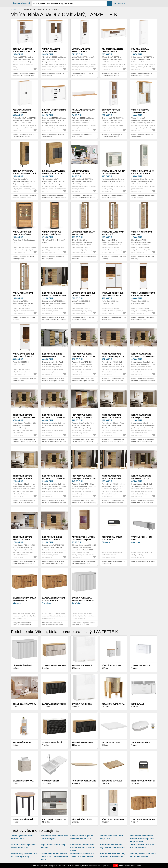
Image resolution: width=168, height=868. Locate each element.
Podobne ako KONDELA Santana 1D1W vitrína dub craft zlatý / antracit (54, 197)
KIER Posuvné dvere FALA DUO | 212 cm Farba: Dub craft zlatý (54, 418)
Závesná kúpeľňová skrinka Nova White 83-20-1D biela (83, 601)
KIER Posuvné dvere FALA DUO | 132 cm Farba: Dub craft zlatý (143, 356)
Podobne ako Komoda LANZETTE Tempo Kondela (53, 136)
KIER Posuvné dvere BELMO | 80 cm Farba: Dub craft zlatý (141, 418)
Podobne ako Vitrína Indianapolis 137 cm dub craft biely (112, 197)
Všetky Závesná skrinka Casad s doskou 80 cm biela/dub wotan (23, 624)
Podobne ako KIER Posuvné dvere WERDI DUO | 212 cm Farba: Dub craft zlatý (53, 564)
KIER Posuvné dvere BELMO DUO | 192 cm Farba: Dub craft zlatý (143, 479)
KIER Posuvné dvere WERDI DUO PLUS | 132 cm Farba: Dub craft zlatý (84, 356)
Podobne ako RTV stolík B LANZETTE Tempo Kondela (111, 75)
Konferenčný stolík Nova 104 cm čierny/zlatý (112, 540)
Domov (14, 10)
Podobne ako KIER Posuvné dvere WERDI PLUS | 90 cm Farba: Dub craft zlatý (24, 564)
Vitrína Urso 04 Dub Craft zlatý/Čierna (52, 233)
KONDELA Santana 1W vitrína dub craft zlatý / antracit (24, 174)
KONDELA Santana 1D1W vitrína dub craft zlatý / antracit (54, 174)
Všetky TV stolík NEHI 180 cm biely (143, 562)
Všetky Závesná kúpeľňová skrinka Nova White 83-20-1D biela (83, 624)
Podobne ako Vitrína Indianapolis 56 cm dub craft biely (143, 197)
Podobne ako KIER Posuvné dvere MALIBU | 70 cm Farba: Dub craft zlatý (83, 442)
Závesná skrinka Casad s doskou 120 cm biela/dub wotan (54, 601)
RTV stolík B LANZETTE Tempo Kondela (113, 50)
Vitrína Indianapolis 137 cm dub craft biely (113, 172)
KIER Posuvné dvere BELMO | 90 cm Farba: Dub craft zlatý (23, 479)
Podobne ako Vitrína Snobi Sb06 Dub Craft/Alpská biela (114, 319)
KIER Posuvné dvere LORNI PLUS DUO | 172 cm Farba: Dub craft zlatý (54, 356)
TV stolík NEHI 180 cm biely (142, 538)
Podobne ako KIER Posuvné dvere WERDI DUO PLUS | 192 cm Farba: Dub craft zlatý (113, 381)
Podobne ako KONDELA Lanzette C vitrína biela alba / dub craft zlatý (24, 75)
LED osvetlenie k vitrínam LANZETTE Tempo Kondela (81, 174)
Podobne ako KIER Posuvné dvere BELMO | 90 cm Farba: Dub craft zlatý (24, 503)
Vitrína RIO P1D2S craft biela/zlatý (83, 233)
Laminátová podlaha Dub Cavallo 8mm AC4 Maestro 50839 (83, 848)
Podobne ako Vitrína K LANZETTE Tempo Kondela (53, 75)
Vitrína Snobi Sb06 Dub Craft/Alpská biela (113, 294)
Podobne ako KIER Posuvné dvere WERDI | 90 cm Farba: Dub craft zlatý (84, 502)
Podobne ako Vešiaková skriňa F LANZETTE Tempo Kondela (23, 136)
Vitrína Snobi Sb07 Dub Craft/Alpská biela (24, 355)
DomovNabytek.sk (22, 3)
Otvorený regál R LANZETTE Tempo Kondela (111, 112)
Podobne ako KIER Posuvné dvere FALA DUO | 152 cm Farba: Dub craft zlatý (24, 442)
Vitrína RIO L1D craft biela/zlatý (23, 294)
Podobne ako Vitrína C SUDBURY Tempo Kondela (142, 136)
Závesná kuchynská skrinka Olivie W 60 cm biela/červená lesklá (54, 856)
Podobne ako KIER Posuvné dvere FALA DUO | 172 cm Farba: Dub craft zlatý (54, 503)
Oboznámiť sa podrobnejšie (130, 866)
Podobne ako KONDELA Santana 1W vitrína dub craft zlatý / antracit (25, 197)
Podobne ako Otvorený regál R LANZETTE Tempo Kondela (112, 136)
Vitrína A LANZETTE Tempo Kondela (81, 50)
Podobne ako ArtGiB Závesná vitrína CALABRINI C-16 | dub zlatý (84, 563)
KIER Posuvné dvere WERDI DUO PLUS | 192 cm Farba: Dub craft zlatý (113, 356)
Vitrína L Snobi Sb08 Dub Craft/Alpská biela (143, 294)
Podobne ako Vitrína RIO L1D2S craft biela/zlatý (114, 258)
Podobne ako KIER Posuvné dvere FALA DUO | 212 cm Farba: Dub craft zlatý (54, 442)
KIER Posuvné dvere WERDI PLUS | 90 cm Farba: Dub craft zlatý (24, 540)
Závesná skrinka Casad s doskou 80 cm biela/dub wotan (24, 601)
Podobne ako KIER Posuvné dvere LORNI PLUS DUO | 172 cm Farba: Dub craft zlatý (53, 381)
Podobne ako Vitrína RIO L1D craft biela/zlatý (24, 319)
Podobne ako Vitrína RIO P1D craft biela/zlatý (143, 258)
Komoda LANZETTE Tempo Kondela (54, 111)
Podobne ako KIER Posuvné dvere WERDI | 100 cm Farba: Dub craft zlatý (113, 503)
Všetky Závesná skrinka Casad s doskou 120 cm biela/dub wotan (53, 624)
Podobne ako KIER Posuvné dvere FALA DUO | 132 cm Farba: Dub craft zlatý (143, 381)
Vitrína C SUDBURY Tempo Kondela (140, 111)
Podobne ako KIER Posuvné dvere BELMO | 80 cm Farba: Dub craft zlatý (143, 442)
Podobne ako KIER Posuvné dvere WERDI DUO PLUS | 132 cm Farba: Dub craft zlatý (83, 381)
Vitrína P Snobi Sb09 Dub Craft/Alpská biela (84, 294)
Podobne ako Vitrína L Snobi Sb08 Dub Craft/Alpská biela (143, 319)
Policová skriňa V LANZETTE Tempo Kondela (140, 52)
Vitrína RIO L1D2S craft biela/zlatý (113, 233)
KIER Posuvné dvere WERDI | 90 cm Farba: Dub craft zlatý (84, 479)
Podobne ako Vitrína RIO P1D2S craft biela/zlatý (84, 258)
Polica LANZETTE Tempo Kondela (83, 111)
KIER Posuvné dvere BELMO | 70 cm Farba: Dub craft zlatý (112, 418)
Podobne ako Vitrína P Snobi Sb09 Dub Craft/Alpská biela (83, 319)
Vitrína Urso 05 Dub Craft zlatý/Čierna (22, 233)
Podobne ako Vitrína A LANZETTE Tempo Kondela (83, 75)
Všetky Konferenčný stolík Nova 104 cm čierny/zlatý (113, 563)
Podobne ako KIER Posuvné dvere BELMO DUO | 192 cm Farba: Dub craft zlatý (143, 503)
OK (116, 866)
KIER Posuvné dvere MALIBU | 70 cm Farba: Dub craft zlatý (82, 418)
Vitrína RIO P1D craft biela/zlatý (142, 233)
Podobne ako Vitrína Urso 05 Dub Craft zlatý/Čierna (23, 258)
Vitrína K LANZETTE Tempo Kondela (51, 50)
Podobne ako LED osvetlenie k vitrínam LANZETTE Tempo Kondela (84, 197)
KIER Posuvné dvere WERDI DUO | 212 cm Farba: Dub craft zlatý (54, 540)
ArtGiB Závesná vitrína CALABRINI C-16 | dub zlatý (83, 540)
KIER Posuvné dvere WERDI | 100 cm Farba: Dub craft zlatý (112, 479)
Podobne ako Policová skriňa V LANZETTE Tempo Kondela (142, 75)
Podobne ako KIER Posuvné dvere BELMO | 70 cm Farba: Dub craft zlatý (113, 442)
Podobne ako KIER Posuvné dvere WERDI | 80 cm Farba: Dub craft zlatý (54, 319)
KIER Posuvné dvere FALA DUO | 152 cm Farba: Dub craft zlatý (24, 418)
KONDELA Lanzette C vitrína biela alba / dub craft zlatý (24, 52)
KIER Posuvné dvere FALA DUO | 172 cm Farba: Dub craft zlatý (54, 479)
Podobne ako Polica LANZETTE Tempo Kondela (82, 136)
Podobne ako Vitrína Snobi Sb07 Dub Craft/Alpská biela (25, 380)
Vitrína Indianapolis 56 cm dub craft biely (143, 172)
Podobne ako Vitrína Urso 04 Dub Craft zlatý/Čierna (53, 258)
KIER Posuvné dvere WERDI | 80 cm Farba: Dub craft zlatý (54, 296)
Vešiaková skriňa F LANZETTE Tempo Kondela (22, 112)
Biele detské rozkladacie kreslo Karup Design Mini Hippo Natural (142, 839)
